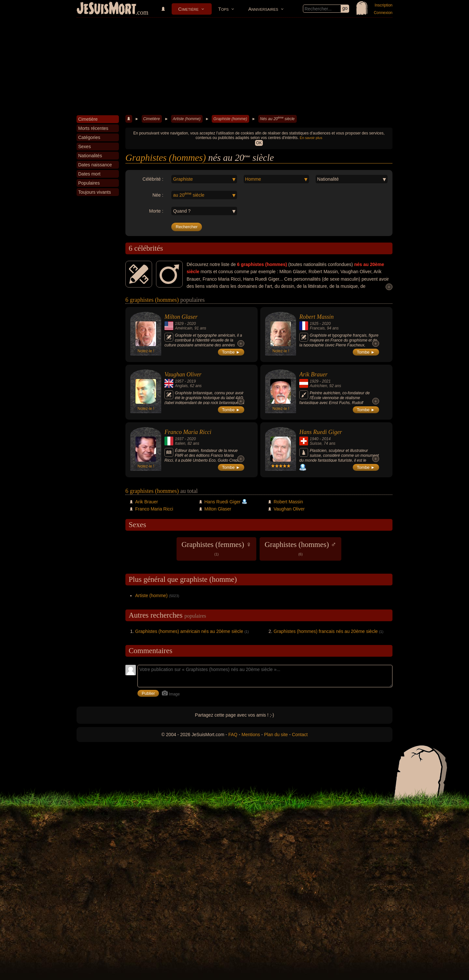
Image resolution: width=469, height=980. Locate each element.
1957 (179, 381)
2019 (191, 381)
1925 (314, 324)
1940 (314, 439)
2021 (326, 381)
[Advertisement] (234, 66)
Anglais (181, 386)
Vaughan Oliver (183, 374)
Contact (300, 735)
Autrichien (318, 386)
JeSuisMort (107, 9)
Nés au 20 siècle (277, 119)
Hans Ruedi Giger (321, 432)
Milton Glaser (181, 317)
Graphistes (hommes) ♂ (300, 548)
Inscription (384, 5)
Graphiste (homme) (230, 119)
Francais (317, 328)
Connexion (383, 13)
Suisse (316, 443)
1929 (179, 324)
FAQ (233, 735)
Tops (223, 9)
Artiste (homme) (186, 119)
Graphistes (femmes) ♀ (216, 548)
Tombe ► (231, 352)
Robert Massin (317, 317)
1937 (179, 439)
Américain (184, 328)
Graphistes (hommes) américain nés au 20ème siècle (189, 631)
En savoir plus (311, 138)
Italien (180, 443)
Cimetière (188, 9)
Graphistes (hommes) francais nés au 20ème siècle (326, 631)
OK (259, 143)
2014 (326, 439)
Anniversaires (263, 9)
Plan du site (276, 735)
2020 (191, 324)
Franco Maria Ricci (188, 432)
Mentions (251, 735)
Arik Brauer (313, 374)
